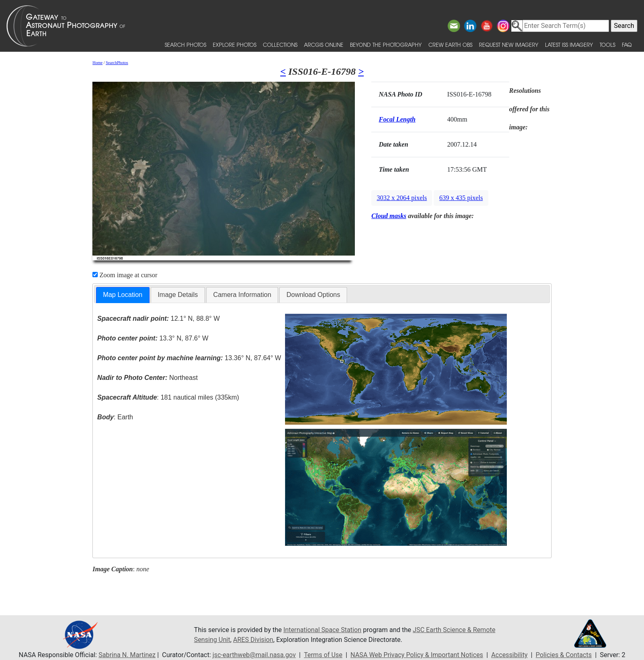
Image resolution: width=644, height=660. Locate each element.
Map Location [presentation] (123, 295)
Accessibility (511, 655)
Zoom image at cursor (125, 275)
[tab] (123, 295)
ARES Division (254, 640)
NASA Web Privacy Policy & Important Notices (417, 655)
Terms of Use (323, 655)
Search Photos (185, 45)
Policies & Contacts (566, 655)
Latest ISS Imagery (569, 45)
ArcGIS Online (324, 45)
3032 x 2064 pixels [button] (402, 198)
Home (97, 63)
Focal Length (397, 119)
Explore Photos (235, 45)
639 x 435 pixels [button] (461, 198)
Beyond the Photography (386, 45)
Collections (280, 45)
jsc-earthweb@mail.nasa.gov (253, 655)
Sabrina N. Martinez (125, 655)
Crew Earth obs (450, 45)
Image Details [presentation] (178, 295)
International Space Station (323, 630)
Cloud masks (389, 216)
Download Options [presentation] (313, 295)
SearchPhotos (117, 63)
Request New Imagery (509, 45)
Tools (607, 45)
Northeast (147, 378)
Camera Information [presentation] (242, 295)
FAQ (627, 45)
